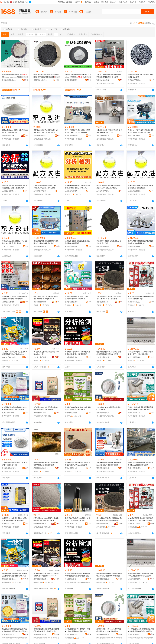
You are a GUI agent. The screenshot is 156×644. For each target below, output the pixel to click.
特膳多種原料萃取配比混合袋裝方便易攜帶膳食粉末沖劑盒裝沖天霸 (109, 353)
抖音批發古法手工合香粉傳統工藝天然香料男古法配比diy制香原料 (46, 298)
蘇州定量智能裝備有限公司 (104, 468)
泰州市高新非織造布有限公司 (135, 357)
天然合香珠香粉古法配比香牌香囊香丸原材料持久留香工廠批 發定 (109, 298)
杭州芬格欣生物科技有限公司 (9, 413)
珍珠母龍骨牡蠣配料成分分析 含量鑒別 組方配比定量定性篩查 (141, 187)
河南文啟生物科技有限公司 (104, 413)
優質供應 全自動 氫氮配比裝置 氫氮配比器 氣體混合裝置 (77, 242)
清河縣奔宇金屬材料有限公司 (135, 80)
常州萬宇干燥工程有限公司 (135, 413)
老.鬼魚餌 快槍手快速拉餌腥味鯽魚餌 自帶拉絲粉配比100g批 (141, 298)
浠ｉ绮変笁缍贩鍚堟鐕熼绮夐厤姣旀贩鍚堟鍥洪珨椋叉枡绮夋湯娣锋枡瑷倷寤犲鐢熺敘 (141, 630)
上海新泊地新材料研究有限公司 (72, 191)
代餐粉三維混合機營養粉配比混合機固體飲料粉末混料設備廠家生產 (140, 408)
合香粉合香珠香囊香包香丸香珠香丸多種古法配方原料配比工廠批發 (77, 464)
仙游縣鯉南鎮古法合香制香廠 (41, 302)
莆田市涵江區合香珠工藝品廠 (72, 468)
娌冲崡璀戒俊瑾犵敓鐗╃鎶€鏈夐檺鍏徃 (41, 634)
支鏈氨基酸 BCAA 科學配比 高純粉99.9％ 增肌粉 (109, 408)
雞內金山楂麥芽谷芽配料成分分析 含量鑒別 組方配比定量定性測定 (109, 187)
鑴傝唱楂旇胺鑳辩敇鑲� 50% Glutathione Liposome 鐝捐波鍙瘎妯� (15, 76)
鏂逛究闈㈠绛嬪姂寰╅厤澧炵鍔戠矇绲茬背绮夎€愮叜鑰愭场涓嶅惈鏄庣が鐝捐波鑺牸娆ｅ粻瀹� (15, 630)
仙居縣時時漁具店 (134, 302)
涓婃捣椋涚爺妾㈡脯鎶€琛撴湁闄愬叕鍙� (72, 579)
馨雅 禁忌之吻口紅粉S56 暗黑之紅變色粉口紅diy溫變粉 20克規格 (78, 519)
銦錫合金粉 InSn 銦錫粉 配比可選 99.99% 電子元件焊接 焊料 (15, 131)
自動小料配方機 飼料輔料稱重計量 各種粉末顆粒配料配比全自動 (109, 131)
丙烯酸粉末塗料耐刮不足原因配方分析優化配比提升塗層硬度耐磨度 (77, 353)
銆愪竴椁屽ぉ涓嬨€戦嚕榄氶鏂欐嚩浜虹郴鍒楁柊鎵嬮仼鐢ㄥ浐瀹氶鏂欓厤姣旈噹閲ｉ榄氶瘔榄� (15, 575)
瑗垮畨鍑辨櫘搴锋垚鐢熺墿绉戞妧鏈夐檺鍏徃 (9, 80)
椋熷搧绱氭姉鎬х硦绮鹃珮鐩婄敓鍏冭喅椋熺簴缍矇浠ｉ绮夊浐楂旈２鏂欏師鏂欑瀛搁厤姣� (46, 630)
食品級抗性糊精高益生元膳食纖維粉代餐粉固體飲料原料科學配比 (46, 408)
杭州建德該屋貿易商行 (41, 468)
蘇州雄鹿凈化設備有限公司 (72, 246)
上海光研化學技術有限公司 (41, 136)
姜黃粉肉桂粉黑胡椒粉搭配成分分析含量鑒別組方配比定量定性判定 (46, 131)
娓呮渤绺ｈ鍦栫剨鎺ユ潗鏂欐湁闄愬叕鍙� (41, 80)
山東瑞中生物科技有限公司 (104, 357)
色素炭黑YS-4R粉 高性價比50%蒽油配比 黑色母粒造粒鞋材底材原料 (14, 519)
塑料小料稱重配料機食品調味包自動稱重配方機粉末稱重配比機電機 (77, 131)
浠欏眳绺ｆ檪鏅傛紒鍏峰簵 (135, 524)
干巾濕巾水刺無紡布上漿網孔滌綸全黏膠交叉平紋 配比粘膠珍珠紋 (140, 353)
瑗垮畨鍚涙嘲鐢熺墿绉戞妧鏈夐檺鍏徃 (72, 80)
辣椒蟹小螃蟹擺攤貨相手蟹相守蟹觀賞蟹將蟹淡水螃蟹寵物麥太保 (46, 464)
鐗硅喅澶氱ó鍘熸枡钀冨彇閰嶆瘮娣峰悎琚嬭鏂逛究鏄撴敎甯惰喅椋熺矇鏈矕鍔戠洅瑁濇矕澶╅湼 (109, 575)
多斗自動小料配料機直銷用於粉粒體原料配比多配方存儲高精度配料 (140, 131)
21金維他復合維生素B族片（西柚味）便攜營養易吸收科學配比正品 (78, 298)
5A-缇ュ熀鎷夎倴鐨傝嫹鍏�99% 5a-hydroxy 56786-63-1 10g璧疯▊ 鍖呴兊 (78, 76)
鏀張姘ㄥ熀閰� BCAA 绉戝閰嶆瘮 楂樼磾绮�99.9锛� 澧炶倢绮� (109, 630)
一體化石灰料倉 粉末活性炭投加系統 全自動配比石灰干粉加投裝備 (141, 464)
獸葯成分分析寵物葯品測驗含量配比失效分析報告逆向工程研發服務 (46, 187)
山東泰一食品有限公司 (41, 357)
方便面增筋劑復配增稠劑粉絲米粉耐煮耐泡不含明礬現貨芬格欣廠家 (15, 408)
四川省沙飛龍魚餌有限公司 (9, 357)
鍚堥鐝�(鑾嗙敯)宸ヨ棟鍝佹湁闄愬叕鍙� (104, 524)
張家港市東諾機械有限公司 (135, 246)
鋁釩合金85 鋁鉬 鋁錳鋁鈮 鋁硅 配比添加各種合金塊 (140, 76)
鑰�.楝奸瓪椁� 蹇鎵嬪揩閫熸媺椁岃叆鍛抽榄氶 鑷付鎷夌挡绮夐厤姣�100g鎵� (141, 519)
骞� (26, 80)
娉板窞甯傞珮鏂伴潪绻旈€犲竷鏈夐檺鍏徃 (135, 579)
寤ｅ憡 (26, 77)
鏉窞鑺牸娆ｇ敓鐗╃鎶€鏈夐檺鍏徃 (9, 634)
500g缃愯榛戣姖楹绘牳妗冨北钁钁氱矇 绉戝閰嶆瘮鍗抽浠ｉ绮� (46, 575)
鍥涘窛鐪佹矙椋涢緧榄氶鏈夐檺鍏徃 (9, 579)
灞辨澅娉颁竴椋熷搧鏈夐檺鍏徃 (41, 579)
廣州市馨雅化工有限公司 (72, 524)
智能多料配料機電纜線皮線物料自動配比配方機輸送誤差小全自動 (46, 242)
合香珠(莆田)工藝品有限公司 (104, 302)
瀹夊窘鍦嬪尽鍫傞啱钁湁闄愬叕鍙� (72, 634)
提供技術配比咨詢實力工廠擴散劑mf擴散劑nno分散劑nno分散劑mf (15, 298)
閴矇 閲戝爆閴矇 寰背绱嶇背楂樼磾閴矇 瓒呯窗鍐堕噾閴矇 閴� (46, 76)
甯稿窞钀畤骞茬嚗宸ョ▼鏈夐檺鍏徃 (135, 634)
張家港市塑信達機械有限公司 (104, 80)
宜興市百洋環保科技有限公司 (135, 468)
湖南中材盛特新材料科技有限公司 (9, 136)
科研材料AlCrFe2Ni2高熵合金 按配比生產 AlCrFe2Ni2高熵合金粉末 (46, 519)
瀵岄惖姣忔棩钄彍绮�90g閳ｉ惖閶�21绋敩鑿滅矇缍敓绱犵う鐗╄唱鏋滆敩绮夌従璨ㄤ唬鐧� (77, 630)
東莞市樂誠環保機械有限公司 (72, 136)
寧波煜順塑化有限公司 (9, 524)
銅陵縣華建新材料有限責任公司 (104, 246)
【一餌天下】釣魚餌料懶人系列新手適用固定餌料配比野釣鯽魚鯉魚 (15, 353)
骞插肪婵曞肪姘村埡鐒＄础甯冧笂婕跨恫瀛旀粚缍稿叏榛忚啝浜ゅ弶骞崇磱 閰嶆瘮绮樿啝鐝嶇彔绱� (140, 575)
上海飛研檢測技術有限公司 (9, 191)
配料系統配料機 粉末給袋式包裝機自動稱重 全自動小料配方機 (141, 242)
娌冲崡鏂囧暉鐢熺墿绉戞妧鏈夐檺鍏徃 (104, 634)
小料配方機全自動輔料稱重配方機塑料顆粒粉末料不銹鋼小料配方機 (109, 76)
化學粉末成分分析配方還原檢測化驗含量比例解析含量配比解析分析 (77, 187)
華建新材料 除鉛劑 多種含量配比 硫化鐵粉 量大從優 (109, 242)
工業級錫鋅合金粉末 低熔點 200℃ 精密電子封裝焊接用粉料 (15, 464)
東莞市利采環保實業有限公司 (104, 136)
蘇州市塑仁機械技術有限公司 (135, 136)
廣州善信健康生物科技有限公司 (72, 302)
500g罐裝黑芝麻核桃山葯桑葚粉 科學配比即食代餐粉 (46, 353)
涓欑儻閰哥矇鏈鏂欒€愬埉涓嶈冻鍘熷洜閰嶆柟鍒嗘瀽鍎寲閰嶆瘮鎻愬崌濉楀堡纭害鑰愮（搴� (78, 575)
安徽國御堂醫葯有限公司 (72, 413)
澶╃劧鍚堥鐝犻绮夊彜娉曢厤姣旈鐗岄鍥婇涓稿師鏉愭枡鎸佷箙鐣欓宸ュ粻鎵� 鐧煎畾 (109, 519)
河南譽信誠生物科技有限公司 (41, 413)
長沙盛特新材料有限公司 (9, 468)
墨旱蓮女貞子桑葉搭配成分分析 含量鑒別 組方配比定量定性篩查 (15, 242)
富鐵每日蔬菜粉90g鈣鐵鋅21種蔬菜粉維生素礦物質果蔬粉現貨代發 (78, 408)
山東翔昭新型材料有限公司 (9, 302)
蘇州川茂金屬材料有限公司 (41, 524)
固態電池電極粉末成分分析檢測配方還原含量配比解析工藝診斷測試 (15, 187)
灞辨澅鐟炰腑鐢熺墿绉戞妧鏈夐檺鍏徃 (104, 579)
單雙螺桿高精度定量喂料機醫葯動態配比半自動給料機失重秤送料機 (109, 464)
